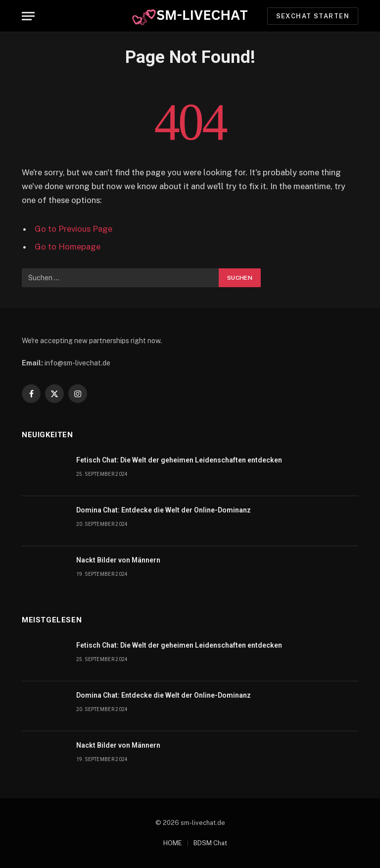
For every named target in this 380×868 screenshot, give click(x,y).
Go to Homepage (68, 247)
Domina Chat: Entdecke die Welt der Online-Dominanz (164, 510)
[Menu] (28, 16)
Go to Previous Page (73, 229)
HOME (173, 843)
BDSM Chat (210, 843)
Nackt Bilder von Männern (118, 560)
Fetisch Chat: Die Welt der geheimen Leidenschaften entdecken (179, 460)
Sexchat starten (313, 16)
